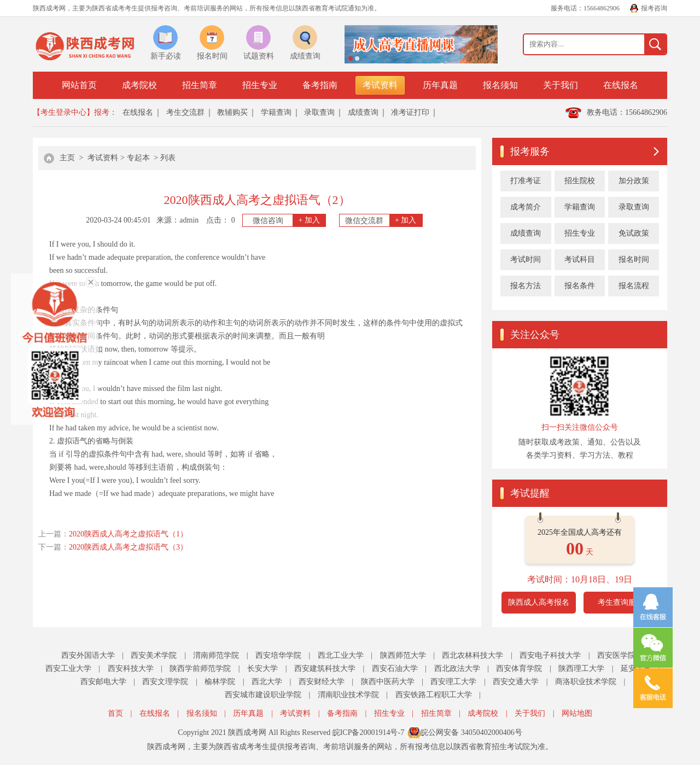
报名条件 (580, 286)
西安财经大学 (322, 682)
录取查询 (319, 112)
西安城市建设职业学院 (263, 695)
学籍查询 (276, 112)
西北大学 (267, 682)
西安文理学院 (165, 682)
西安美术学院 (154, 655)
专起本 (138, 158)
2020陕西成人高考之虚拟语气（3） (128, 547)
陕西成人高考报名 (539, 602)
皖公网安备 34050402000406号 (471, 732)
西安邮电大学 (103, 682)
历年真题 (440, 85)
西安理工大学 (453, 682)
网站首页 (79, 85)
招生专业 (260, 85)
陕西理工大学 (581, 668)
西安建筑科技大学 (325, 668)
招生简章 (200, 85)
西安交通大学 (516, 682)
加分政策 (634, 181)
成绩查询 (363, 112)
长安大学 (262, 668)
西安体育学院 (519, 668)
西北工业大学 (341, 655)
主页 (67, 158)
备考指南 (320, 85)
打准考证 (526, 181)
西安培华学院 (278, 655)
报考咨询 (654, 8)
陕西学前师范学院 (200, 668)
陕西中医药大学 (388, 682)
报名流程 (634, 286)
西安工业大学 (68, 668)
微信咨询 (289, 220)
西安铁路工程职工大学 (434, 695)
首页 (115, 713)
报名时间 (634, 259)
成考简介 (526, 207)
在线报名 (621, 85)
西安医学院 (616, 655)
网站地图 (577, 713)
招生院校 (580, 181)
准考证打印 (410, 112)
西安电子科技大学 (550, 655)
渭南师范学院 (216, 655)
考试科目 (580, 259)
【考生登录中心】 (63, 112)
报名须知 (500, 85)
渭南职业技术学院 (348, 695)
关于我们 (561, 85)
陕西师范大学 (403, 655)
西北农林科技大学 (472, 655)
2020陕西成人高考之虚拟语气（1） (128, 534)
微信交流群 (384, 220)
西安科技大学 (131, 668)
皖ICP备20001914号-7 (368, 732)
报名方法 (526, 286)
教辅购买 (232, 112)
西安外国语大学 (88, 655)
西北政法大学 (457, 668)
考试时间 (526, 259)
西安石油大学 (395, 668)
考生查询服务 (621, 602)
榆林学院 (220, 682)
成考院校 (139, 85)
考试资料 (380, 85)
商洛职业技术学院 (586, 682)
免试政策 (634, 233)
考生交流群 (185, 112)
